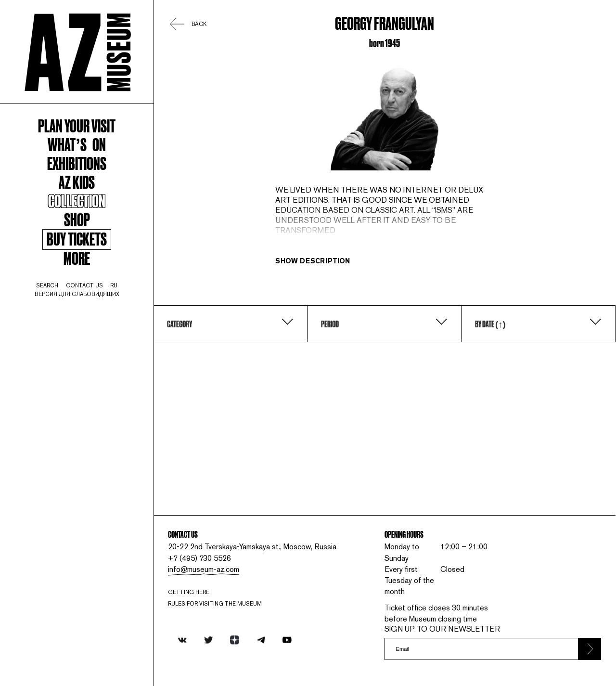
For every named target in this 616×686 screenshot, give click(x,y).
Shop (77, 219)
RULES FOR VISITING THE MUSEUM (215, 604)
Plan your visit (77, 125)
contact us (84, 285)
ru (114, 285)
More (77, 258)
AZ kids (77, 181)
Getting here (189, 592)
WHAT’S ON (77, 144)
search (47, 285)
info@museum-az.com (204, 569)
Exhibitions (77, 163)
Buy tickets (77, 239)
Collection (77, 200)
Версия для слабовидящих (77, 294)
